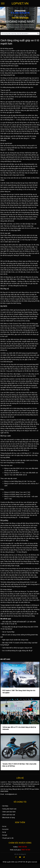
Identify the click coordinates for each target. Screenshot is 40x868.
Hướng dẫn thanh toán (8, 809)
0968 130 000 (23, 847)
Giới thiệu (4, 806)
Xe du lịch (4, 829)
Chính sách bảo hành (8, 812)
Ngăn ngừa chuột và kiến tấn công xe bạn (14, 640)
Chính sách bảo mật (8, 815)
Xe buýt (4, 835)
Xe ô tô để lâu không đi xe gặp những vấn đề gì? (16, 651)
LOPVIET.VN (20, 3)
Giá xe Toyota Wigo (7, 632)
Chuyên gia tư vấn (7, 838)
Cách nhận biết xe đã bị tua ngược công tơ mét (16, 648)
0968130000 (4, 791)
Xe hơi (3, 826)
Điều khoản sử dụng (8, 818)
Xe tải (3, 832)
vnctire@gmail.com (11, 794)
